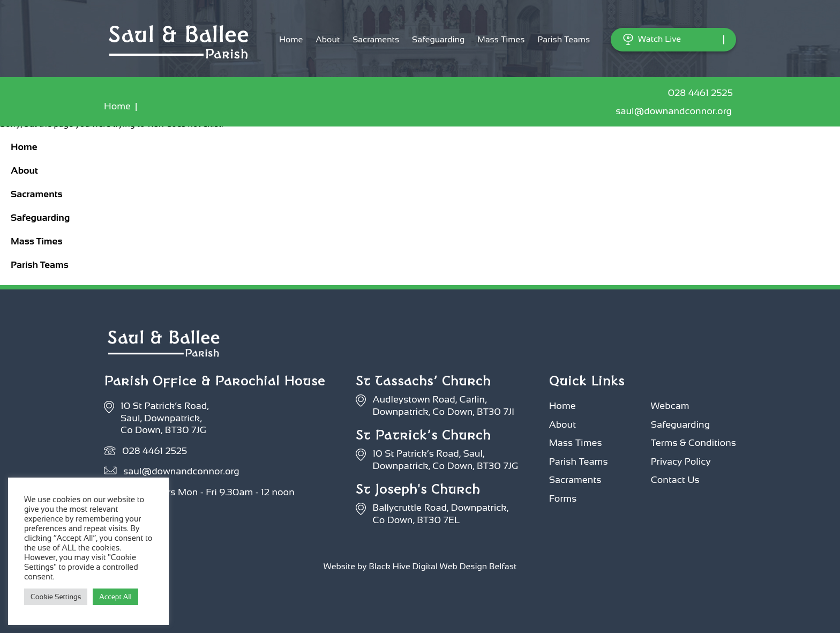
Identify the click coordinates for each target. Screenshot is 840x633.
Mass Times (501, 39)
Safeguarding (438, 39)
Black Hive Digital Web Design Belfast (442, 566)
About (328, 39)
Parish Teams (564, 39)
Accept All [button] (115, 597)
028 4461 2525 (702, 93)
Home (291, 39)
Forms (563, 498)
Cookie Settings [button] (56, 597)
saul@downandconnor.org (676, 111)
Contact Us (675, 480)
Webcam (670, 406)
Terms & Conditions (693, 443)
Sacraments (376, 39)
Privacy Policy (681, 461)
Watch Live (652, 39)
